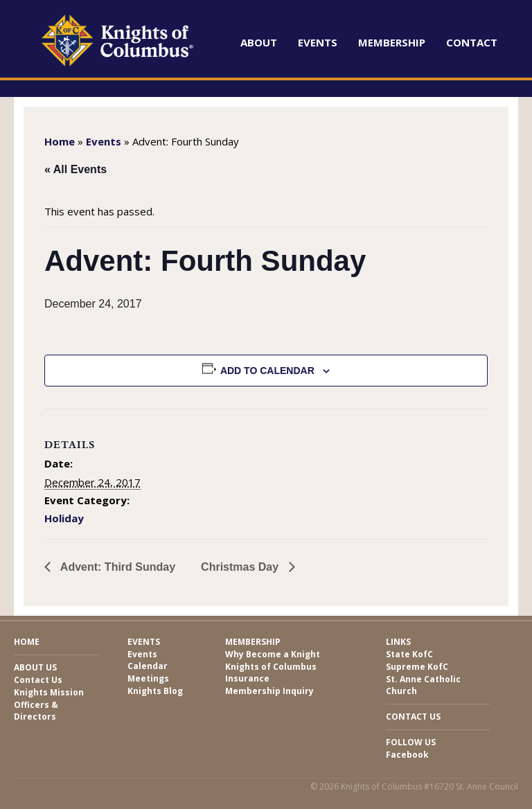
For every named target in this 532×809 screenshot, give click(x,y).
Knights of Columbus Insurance (271, 673)
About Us (35, 667)
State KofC (409, 654)
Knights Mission (49, 692)
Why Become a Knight (273, 654)
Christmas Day (241, 567)
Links (398, 642)
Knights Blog (155, 691)
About (259, 42)
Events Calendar (148, 660)
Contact (472, 42)
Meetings (148, 678)
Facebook (407, 755)
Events (318, 42)
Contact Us (38, 680)
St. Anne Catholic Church (423, 685)
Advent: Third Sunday (116, 567)
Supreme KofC (417, 667)
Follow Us (411, 742)
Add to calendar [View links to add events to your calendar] (267, 371)
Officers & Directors (36, 711)
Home (60, 141)
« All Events (76, 169)
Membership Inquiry (269, 691)
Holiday (64, 518)
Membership (392, 42)
